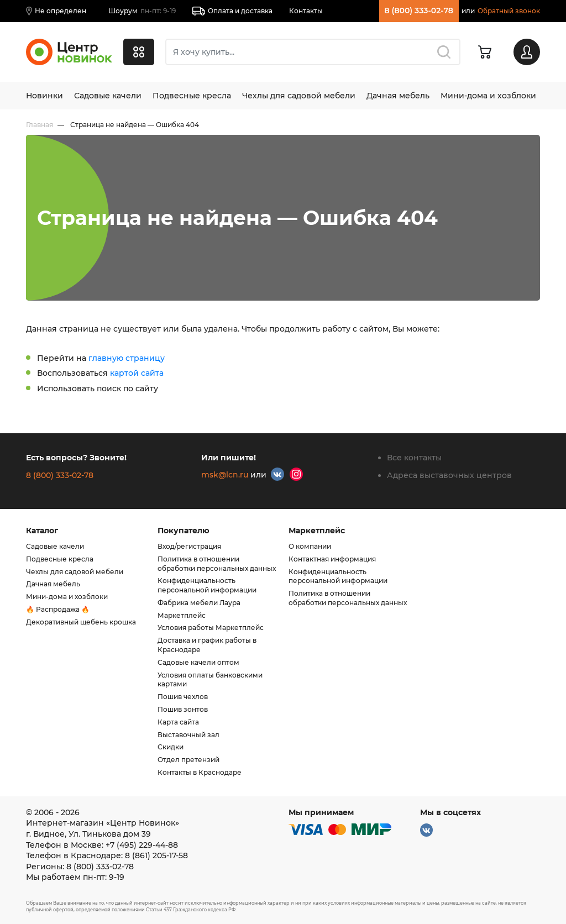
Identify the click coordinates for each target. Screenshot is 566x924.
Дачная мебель (398, 96)
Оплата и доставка (232, 11)
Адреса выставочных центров (449, 475)
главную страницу (127, 358)
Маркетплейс (182, 615)
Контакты (306, 11)
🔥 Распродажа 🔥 (58, 609)
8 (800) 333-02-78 (419, 11)
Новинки (44, 96)
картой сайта (137, 373)
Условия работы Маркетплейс (211, 628)
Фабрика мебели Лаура (199, 603)
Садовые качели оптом (198, 662)
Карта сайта (178, 722)
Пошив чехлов (183, 697)
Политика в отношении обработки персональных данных (217, 564)
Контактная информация (332, 559)
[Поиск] (313, 52)
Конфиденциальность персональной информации (207, 585)
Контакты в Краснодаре (200, 772)
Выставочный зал (188, 735)
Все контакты (414, 458)
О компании (310, 546)
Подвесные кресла (192, 96)
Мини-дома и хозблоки (488, 96)
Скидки (171, 747)
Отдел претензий (188, 760)
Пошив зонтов (183, 709)
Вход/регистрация (189, 546)
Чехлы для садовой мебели (299, 96)
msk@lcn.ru (225, 475)
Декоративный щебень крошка (81, 622)
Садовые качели (108, 96)
